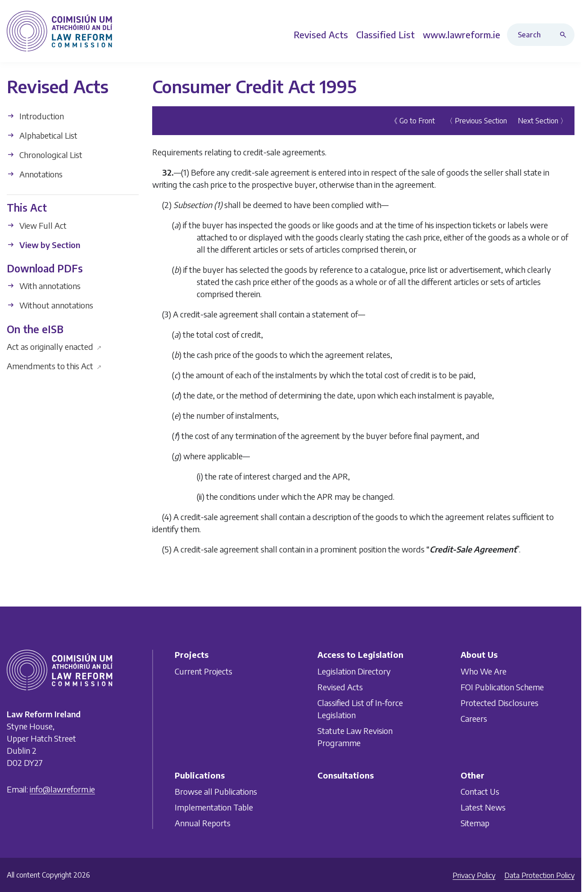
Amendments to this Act (54, 366)
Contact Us (480, 791)
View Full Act (37, 225)
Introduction (35, 116)
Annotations (35, 174)
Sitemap (475, 823)
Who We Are (484, 671)
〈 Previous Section (476, 121)
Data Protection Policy (539, 875)
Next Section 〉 (543, 121)
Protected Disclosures (500, 703)
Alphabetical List (42, 135)
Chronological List (45, 155)
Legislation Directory (354, 671)
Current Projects (204, 671)
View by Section (43, 244)
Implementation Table (214, 807)
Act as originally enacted (54, 346)
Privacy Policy (474, 875)
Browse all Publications (216, 791)
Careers (474, 718)
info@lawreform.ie (62, 789)
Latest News (483, 807)
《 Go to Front (413, 121)
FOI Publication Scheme (502, 687)
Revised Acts (340, 687)
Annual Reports (203, 823)
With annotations (44, 286)
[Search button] (565, 35)
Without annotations (50, 305)
